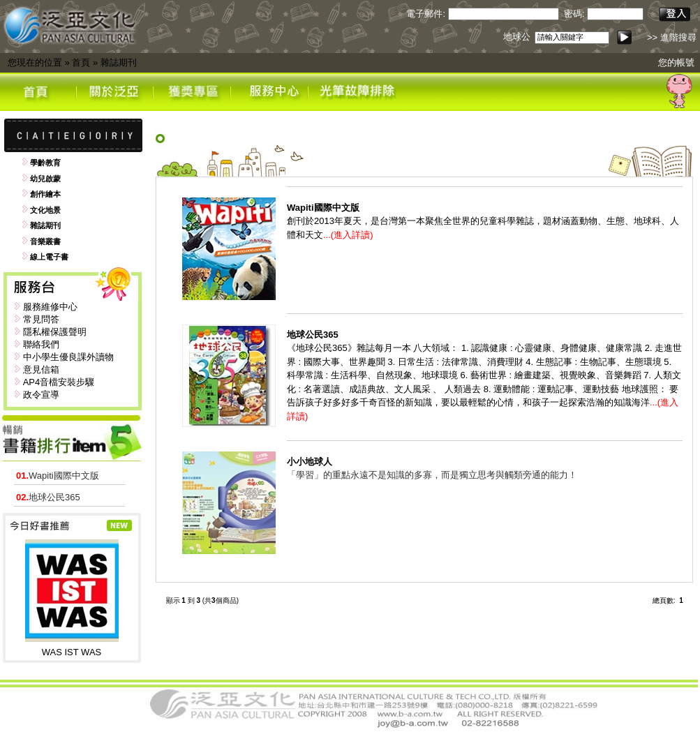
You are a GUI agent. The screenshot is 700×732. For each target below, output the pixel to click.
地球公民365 (48, 497)
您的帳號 (676, 62)
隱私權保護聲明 (55, 332)
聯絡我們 (41, 344)
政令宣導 (41, 395)
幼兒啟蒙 (45, 179)
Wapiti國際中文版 (58, 476)
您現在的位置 (35, 62)
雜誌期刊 (119, 62)
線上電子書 (49, 257)
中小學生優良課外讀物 (68, 357)
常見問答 (41, 319)
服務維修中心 (50, 307)
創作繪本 (45, 194)
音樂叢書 (45, 241)
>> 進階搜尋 (672, 37)
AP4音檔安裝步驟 (59, 382)
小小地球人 (310, 462)
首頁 (81, 62)
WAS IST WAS (72, 652)
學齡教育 (45, 163)
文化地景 (45, 210)
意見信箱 (41, 369)
